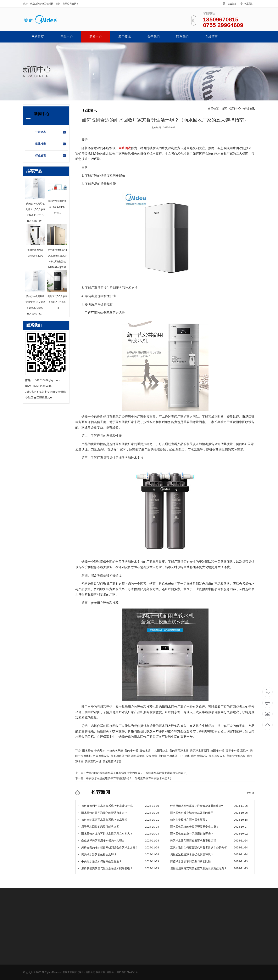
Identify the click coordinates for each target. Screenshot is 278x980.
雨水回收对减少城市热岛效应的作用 (207, 813)
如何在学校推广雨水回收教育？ (207, 820)
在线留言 (232, 4)
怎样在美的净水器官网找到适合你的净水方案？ (118, 847)
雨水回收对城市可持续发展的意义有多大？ (118, 834)
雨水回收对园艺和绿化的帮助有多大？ (118, 813)
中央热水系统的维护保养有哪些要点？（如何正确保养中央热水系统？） (129, 778)
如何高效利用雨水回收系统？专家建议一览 (118, 806)
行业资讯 (51, 156)
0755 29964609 (268, 692)
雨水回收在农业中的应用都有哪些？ (207, 834)
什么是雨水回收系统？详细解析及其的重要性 (207, 806)
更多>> (251, 793)
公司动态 (51, 132)
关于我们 (153, 37)
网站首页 (38, 37)
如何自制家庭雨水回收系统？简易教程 (118, 820)
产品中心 (67, 37)
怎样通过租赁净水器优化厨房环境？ (207, 854)
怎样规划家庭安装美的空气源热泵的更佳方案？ (207, 868)
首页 (224, 109)
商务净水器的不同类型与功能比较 (207, 861)
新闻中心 (96, 37)
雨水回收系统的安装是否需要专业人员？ (207, 827)
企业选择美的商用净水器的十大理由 (118, 841)
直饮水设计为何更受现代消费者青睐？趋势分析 (207, 847)
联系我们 (249, 4)
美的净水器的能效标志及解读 (118, 854)
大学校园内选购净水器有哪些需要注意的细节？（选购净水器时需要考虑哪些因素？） (137, 773)
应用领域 (125, 37)
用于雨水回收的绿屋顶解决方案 (118, 827)
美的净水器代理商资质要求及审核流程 (207, 841)
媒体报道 (51, 144)
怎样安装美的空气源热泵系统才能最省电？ (118, 868)
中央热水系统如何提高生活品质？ (118, 861)
